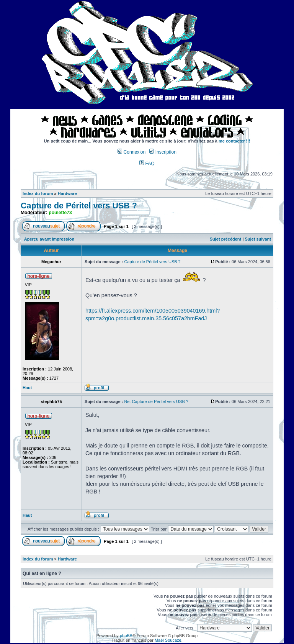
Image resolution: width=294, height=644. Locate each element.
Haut (27, 388)
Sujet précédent (226, 239)
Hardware (67, 193)
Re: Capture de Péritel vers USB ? (156, 401)
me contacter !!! (234, 141)
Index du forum (38, 193)
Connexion (131, 152)
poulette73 (60, 213)
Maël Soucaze (168, 640)
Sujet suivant (258, 239)
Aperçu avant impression (49, 239)
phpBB (126, 636)
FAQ (147, 164)
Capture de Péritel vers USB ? (79, 206)
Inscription (163, 152)
